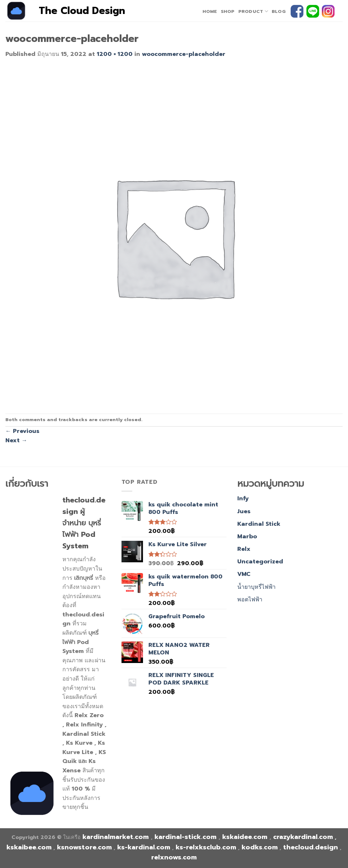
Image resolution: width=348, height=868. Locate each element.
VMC (244, 574)
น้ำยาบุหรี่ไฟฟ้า (256, 587)
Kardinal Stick (259, 524)
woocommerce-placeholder (184, 54)
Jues (244, 511)
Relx (244, 549)
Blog (279, 11)
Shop (228, 11)
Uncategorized (260, 562)
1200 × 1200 (115, 54)
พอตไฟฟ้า (250, 600)
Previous (22, 431)
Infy (243, 499)
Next (16, 440)
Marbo (247, 536)
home (210, 11)
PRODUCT (253, 11)
